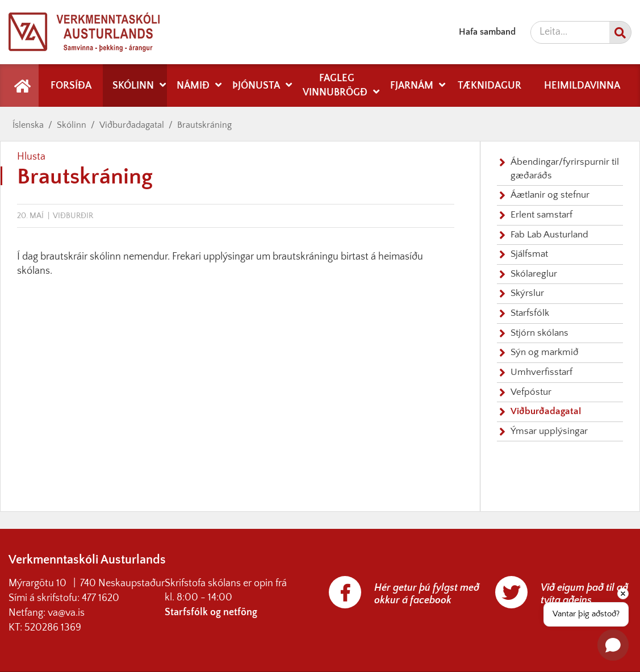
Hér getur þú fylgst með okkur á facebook (427, 594)
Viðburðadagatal (132, 125)
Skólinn (72, 125)
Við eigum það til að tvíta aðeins (584, 594)
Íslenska (28, 125)
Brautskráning (204, 125)
